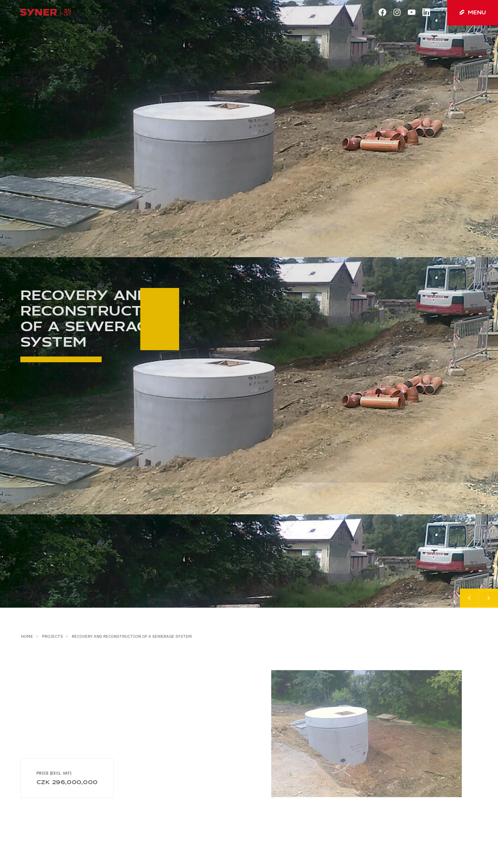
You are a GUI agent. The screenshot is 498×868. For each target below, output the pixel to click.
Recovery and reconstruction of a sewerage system (132, 636)
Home (27, 636)
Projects (52, 636)
